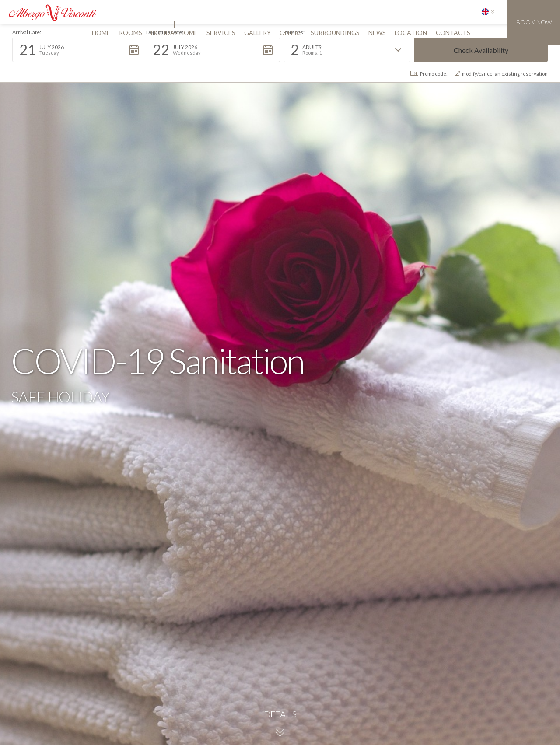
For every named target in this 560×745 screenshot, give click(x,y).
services (221, 33)
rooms (131, 33)
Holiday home (174, 33)
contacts (453, 33)
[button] (488, 12)
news (377, 33)
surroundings (335, 33)
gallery (257, 33)
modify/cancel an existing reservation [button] (501, 74)
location (411, 33)
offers (291, 33)
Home (101, 33)
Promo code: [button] (429, 74)
